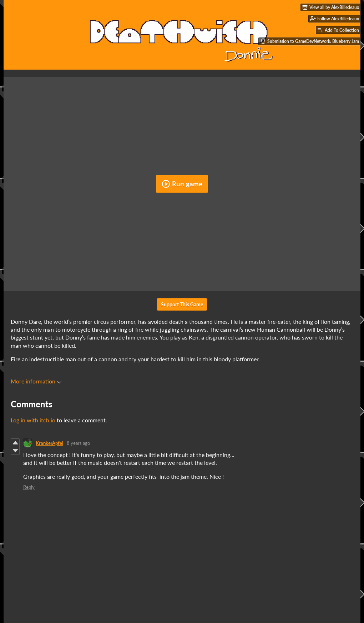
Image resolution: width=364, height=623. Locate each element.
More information (36, 381)
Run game (182, 184)
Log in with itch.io (33, 420)
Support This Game (182, 304)
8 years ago (78, 443)
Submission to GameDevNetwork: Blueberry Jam (310, 41)
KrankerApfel (49, 443)
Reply (29, 487)
